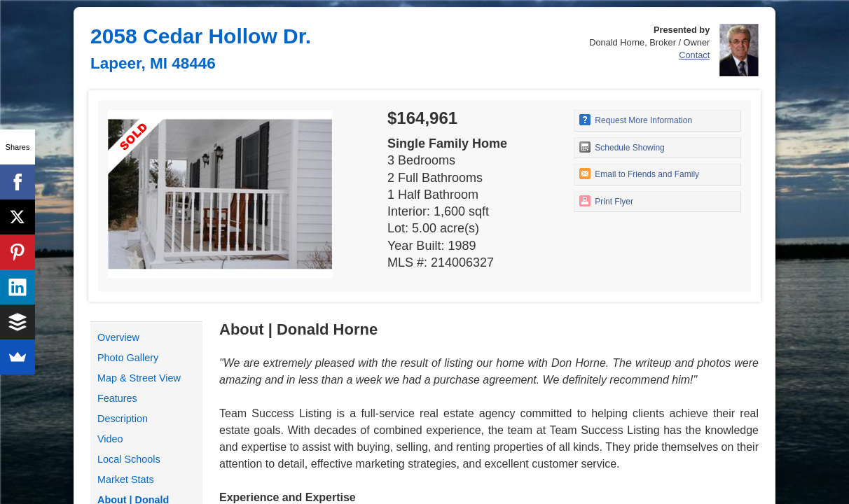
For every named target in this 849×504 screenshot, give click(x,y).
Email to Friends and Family (639, 174)
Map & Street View (139, 378)
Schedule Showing (622, 147)
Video (110, 439)
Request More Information (636, 120)
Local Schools (129, 459)
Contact (694, 55)
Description (123, 419)
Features (117, 398)
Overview (118, 337)
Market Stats (126, 479)
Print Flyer (606, 201)
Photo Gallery (128, 358)
